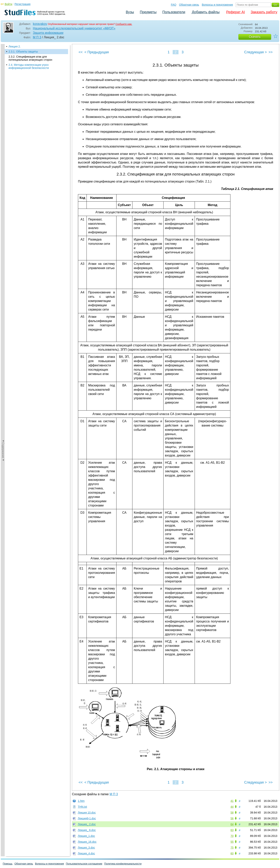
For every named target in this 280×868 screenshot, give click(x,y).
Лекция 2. (15, 47)
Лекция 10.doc (87, 813)
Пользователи (174, 12)
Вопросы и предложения (217, 5)
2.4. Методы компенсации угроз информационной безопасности (29, 66)
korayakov (40, 24)
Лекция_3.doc (86, 848)
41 (232, 801)
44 (232, 807)
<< (81, 52)
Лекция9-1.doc (87, 818)
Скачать (255, 37)
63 (232, 830)
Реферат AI (235, 12)
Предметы (148, 12)
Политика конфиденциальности (123, 864)
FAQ (174, 5)
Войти (8, 4)
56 (232, 818)
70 (232, 836)
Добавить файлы (206, 12)
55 (232, 842)
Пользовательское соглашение (84, 864)
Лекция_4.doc (86, 853)
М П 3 (37, 37)
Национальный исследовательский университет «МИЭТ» (74, 28)
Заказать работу (264, 12)
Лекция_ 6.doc (87, 830)
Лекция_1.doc (86, 836)
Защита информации (48, 33)
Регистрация (23, 4)
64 (232, 824)
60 (232, 853)
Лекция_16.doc (87, 842)
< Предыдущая (97, 52)
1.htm (81, 801)
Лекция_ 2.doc (87, 824)
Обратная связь (189, 5)
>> (271, 52)
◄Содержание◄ (3, 112)
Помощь (8, 864)
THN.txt (82, 807)
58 (232, 813)
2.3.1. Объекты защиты (23, 52)
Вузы (130, 12)
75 (232, 848)
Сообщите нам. (124, 24)
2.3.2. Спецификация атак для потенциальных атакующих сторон (30, 58)
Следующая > (255, 52)
